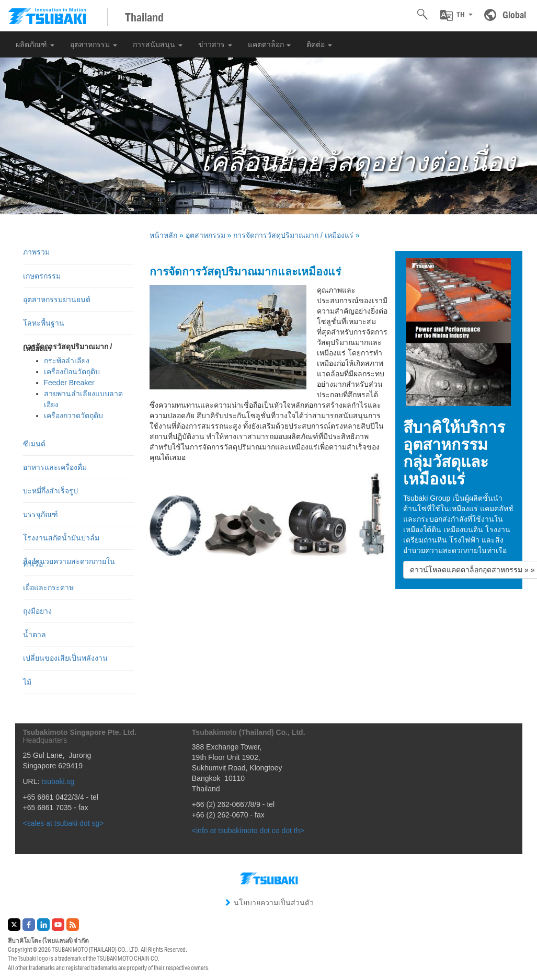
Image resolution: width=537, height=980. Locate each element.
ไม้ (27, 682)
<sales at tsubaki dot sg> (64, 823)
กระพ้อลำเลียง (67, 361)
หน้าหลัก (163, 235)
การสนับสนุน (158, 44)
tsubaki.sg (58, 781)
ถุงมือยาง (37, 611)
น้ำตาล (35, 635)
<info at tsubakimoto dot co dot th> (248, 831)
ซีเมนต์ (34, 444)
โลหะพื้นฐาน (44, 323)
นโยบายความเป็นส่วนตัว (269, 903)
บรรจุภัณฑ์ (41, 514)
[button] (456, 15)
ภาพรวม (36, 252)
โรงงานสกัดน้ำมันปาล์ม (61, 538)
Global (514, 15)
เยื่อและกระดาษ (48, 587)
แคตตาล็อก (270, 44)
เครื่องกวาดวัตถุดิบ (73, 416)
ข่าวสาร (215, 44)
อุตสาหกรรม (94, 44)
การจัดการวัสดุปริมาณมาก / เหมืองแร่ (293, 235)
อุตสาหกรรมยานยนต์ (57, 299)
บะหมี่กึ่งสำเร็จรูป (50, 491)
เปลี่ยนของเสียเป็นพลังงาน (65, 658)
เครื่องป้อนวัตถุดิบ (72, 372)
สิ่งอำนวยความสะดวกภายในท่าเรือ (69, 562)
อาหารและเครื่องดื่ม (55, 467)
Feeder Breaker (69, 383)
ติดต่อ (319, 44)
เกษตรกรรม (42, 276)
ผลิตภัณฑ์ (35, 44)
